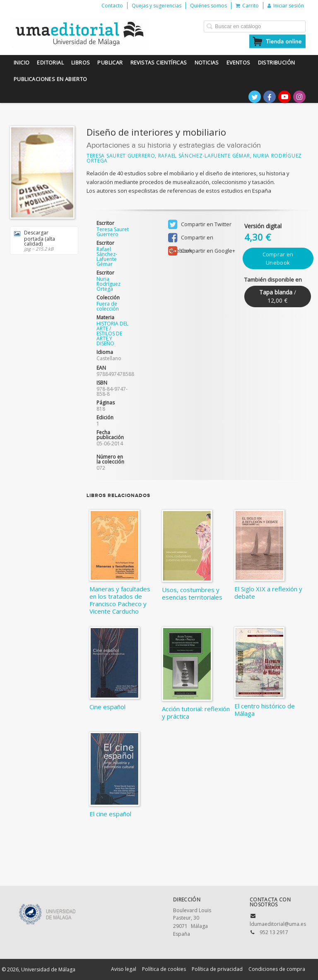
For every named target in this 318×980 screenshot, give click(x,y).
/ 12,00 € (278, 296)
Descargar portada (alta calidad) (41, 240)
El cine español (110, 814)
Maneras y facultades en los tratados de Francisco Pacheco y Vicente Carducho (120, 600)
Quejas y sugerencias (157, 6)
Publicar (110, 63)
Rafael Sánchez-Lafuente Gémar (204, 156)
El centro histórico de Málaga (265, 710)
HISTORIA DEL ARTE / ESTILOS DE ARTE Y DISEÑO (112, 333)
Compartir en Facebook (191, 238)
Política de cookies (164, 969)
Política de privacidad (217, 969)
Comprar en (278, 258)
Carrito (247, 6)
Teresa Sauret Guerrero (121, 156)
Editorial (50, 63)
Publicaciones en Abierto (51, 79)
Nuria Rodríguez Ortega (108, 284)
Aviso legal (124, 969)
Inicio (22, 63)
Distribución (277, 63)
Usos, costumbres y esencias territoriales (192, 593)
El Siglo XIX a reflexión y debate (268, 593)
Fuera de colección (108, 306)
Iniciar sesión (286, 6)
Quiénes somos (208, 6)
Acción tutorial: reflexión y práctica (196, 712)
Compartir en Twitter (200, 225)
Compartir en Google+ (202, 251)
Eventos (238, 63)
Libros (81, 63)
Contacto (112, 6)
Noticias (207, 63)
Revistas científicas (159, 63)
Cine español (107, 707)
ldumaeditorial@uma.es (278, 924)
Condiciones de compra (277, 969)
